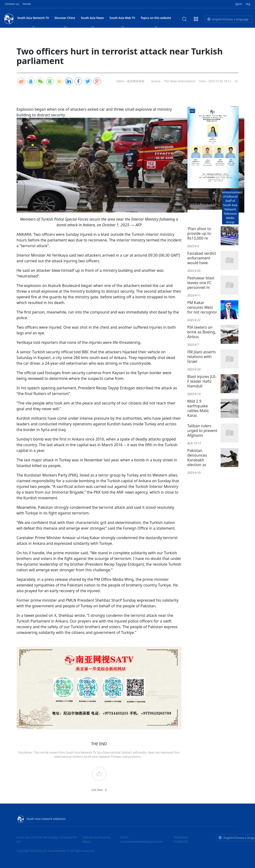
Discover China (65, 19)
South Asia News (92, 19)
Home (27, 4)
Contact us (12, 4)
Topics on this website (156, 19)
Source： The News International (173, 81)
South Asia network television (41, 819)
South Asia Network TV (33, 19)
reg (248, 4)
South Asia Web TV (122, 19)
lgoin (239, 4)
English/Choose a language (228, 19)
